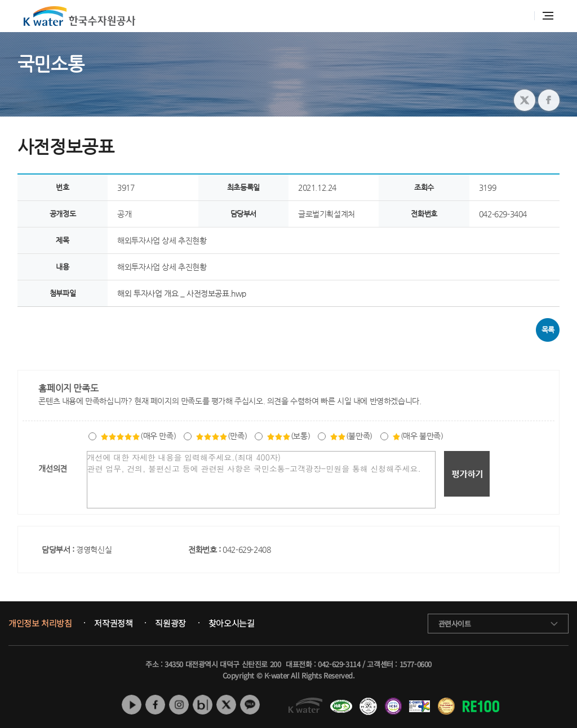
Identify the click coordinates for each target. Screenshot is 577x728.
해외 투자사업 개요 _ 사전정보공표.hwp (182, 293)
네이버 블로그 (203, 705)
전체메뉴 (548, 16)
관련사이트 (455, 624)
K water (79, 16)
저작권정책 (113, 623)
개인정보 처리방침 (40, 623)
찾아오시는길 (232, 623)
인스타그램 (179, 705)
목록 (548, 330)
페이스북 (155, 705)
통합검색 (520, 16)
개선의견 (52, 468)
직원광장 (170, 623)
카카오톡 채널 (250, 705)
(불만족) (351, 436)
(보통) (288, 436)
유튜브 (132, 705)
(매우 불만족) (418, 436)
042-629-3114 (339, 664)
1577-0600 (416, 664)
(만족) (221, 436)
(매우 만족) (138, 436)
